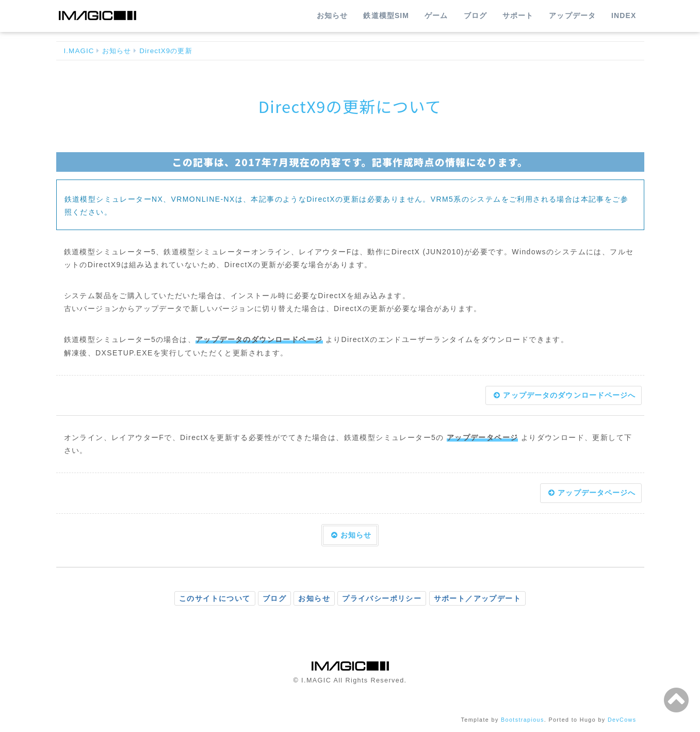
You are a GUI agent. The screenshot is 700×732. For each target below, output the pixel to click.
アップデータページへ (592, 493)
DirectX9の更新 (166, 51)
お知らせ (332, 15)
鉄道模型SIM (386, 15)
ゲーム (436, 15)
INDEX (624, 15)
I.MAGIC (79, 51)
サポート (518, 15)
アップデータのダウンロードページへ (565, 395)
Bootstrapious (523, 720)
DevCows (622, 720)
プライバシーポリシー (382, 598)
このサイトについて (215, 598)
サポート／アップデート (477, 598)
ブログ (475, 15)
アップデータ (572, 15)
